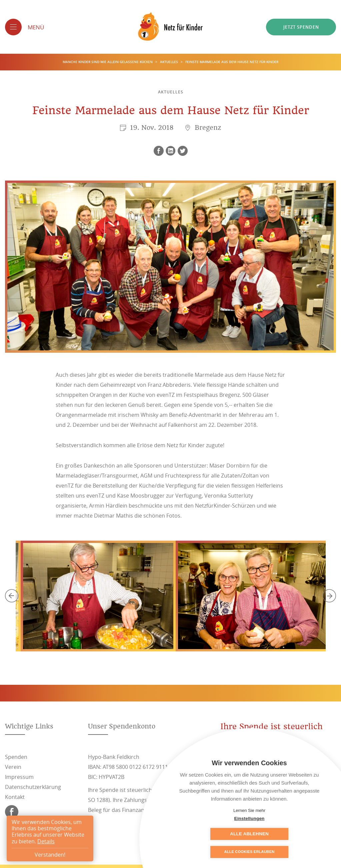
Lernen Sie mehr (249, 810)
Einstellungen (216, 834)
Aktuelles (169, 62)
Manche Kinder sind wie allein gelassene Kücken (108, 62)
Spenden (16, 757)
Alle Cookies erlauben (249, 852)
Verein (13, 767)
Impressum (19, 777)
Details (46, 841)
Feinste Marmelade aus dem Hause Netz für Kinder (232, 62)
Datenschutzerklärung (33, 787)
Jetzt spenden (301, 27)
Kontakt (15, 797)
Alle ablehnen (283, 834)
